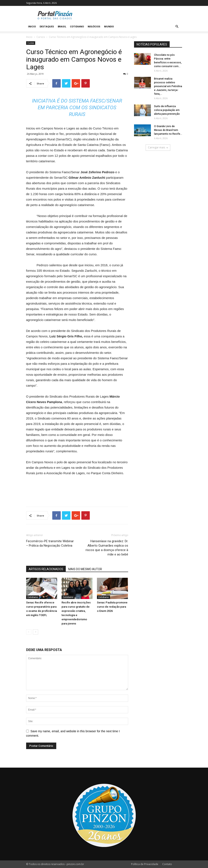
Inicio (32, 26)
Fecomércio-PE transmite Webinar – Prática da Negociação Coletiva (50, 543)
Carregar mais (158, 147)
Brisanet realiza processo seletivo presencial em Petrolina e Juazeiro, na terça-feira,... (168, 86)
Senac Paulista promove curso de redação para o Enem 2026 (112, 607)
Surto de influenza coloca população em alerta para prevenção (167, 110)
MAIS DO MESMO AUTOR (85, 569)
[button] (177, 27)
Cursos (41, 37)
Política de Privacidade (145, 864)
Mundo (109, 26)
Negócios (94, 26)
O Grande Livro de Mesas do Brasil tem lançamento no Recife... (168, 130)
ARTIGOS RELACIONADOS (46, 569)
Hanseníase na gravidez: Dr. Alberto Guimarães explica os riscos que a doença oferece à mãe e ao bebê (107, 548)
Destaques (47, 26)
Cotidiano (77, 26)
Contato (167, 864)
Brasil (62, 26)
